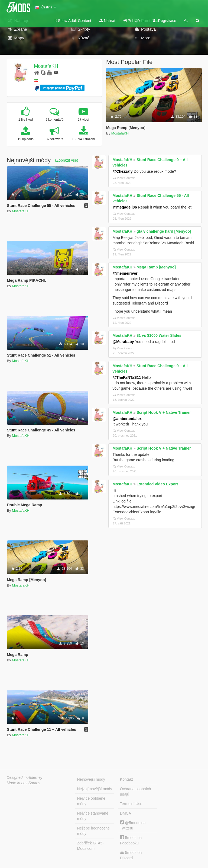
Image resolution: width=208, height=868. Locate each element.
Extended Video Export (157, 484)
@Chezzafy (123, 171)
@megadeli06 (125, 207)
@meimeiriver (125, 273)
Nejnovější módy (91, 779)
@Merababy (123, 342)
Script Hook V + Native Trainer (164, 412)
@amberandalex (127, 419)
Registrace (165, 21)
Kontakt (126, 779)
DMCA (126, 813)
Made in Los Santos (24, 783)
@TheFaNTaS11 (127, 377)
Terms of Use (131, 804)
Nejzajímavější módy (95, 789)
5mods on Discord (131, 855)
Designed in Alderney (25, 777)
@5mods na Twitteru (133, 825)
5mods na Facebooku (131, 840)
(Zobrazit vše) (67, 160)
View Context (124, 178)
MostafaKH (46, 66)
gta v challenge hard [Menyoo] (164, 231)
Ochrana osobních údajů (135, 792)
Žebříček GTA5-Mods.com (91, 846)
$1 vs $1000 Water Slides (159, 335)
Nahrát (107, 21)
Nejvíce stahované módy (93, 816)
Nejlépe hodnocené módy (94, 831)
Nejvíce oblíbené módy (91, 801)
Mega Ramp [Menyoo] (156, 267)
